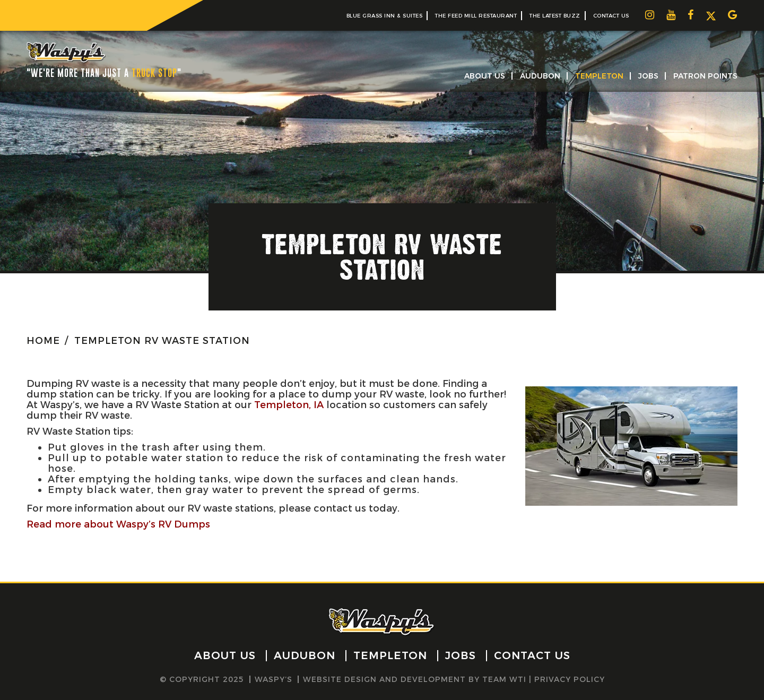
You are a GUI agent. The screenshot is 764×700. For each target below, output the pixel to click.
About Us (485, 76)
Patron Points (705, 76)
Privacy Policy (570, 679)
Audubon (540, 76)
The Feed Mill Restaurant (476, 16)
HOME (43, 341)
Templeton (599, 76)
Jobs (648, 76)
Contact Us (611, 16)
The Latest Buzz (555, 16)
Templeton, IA (289, 405)
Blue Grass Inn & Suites (385, 16)
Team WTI (504, 679)
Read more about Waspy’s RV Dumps (118, 524)
